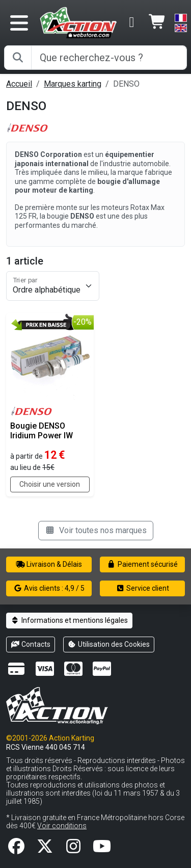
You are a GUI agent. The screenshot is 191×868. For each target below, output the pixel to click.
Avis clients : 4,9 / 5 (49, 588)
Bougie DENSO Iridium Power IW (42, 431)
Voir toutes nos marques (96, 530)
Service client (142, 588)
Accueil (19, 84)
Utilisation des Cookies (109, 644)
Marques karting (73, 84)
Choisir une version (50, 484)
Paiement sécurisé (142, 564)
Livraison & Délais (49, 564)
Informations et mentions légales (69, 620)
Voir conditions (62, 826)
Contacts (31, 644)
